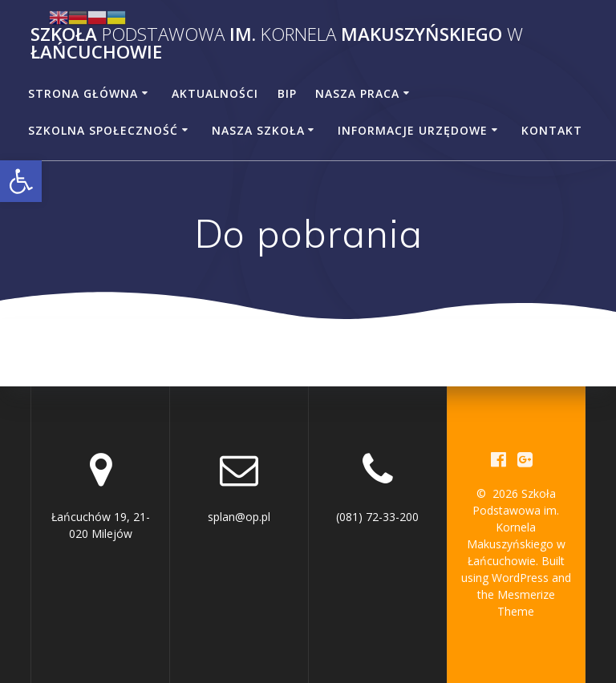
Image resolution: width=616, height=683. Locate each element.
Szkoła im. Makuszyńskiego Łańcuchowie (277, 44)
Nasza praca (357, 93)
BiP (287, 93)
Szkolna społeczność (103, 130)
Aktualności (215, 93)
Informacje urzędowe (413, 130)
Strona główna (83, 93)
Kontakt (552, 130)
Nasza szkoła (258, 130)
